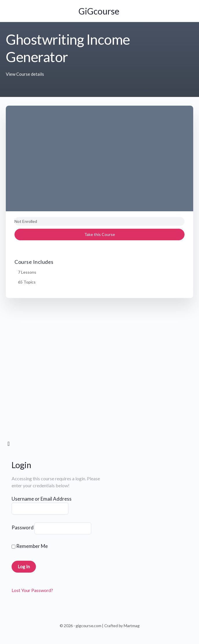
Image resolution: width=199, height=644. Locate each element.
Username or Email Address (42, 499)
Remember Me (30, 546)
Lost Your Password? (32, 590)
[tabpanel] (99, 373)
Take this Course (100, 234)
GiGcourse (99, 11)
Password (23, 527)
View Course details (25, 74)
